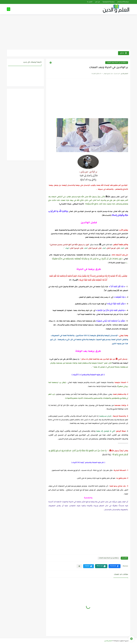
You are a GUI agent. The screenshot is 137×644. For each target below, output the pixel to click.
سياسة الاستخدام (123, 2)
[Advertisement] (69, 32)
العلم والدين (108, 641)
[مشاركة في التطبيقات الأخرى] (79, 566)
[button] (115, 566)
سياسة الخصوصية (109, 2)
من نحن (97, 2)
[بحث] (9, 9)
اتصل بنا (90, 2)
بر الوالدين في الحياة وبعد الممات (117, 63)
